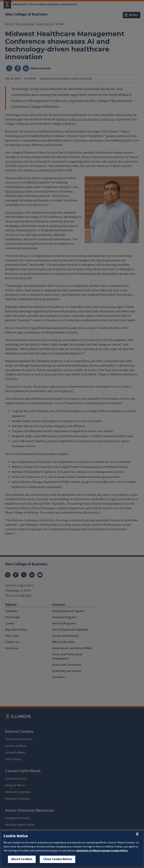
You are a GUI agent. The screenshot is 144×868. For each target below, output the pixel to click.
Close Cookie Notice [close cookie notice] (57, 859)
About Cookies (22, 859)
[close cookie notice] (137, 834)
